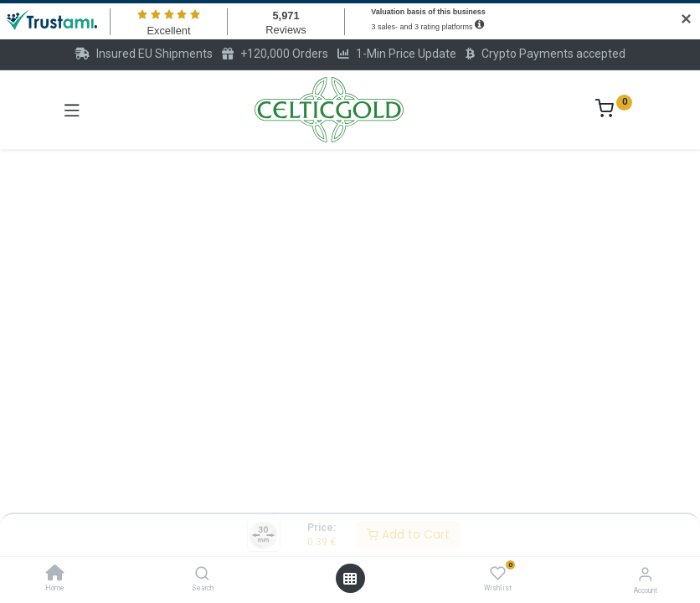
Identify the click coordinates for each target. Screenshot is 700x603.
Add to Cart (408, 534)
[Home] (55, 575)
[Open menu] (350, 579)
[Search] (202, 575)
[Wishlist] (498, 574)
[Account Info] (645, 574)
